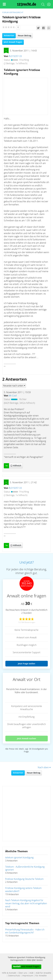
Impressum (28, 976)
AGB (31, 973)
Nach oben (44, 768)
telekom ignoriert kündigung (19, 858)
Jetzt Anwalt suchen (26, 738)
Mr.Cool (13, 396)
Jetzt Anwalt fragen (13, 42)
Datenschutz (14, 976)
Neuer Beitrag (25, 36)
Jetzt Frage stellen (26, 664)
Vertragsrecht (16, 13)
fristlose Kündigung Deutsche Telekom (24, 879)
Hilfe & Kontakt (9, 973)
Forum (5, 13)
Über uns (23, 973)
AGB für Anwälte (43, 973)
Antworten (9, 36)
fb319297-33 (15, 56)
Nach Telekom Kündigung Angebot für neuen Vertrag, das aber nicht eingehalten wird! (26, 903)
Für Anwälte (41, 976)
